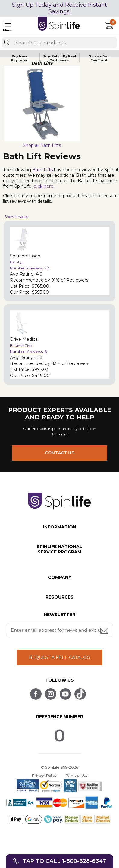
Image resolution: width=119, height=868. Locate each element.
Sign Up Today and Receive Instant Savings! (59, 8)
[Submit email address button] (105, 631)
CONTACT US (59, 453)
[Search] (7, 42)
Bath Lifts (42, 170)
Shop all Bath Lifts (42, 145)
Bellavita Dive (21, 346)
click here (43, 186)
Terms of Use (77, 775)
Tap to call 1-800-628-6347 (64, 861)
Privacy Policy (44, 775)
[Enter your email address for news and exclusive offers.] (60, 630)
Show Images (16, 216)
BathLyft (17, 262)
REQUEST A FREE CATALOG (59, 657)
